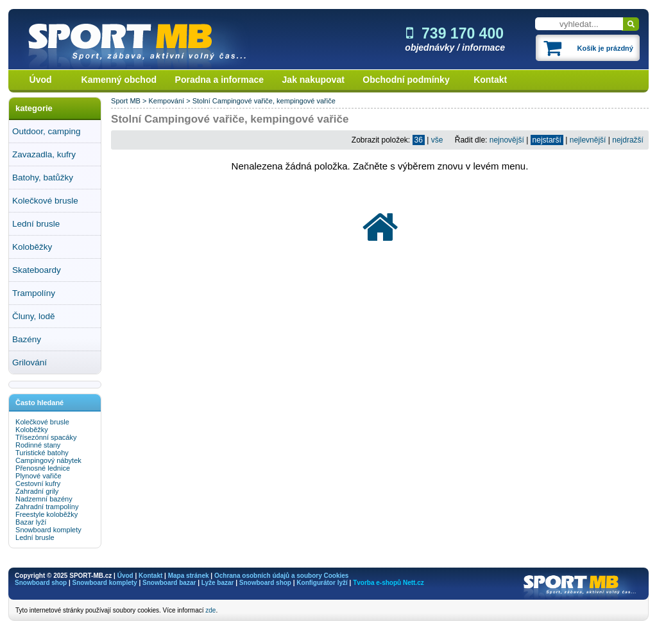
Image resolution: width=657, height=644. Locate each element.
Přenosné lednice (43, 468)
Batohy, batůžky (43, 178)
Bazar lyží (31, 522)
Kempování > (170, 101)
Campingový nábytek (48, 460)
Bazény (27, 339)
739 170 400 (455, 33)
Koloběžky (32, 247)
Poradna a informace (220, 80)
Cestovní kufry (38, 483)
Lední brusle (36, 224)
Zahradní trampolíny (47, 507)
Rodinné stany (38, 445)
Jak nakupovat (313, 80)
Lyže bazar (218, 583)
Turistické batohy (42, 453)
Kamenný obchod (119, 80)
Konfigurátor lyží (322, 583)
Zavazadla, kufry (44, 154)
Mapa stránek (189, 576)
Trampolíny (34, 293)
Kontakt (490, 80)
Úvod (41, 80)
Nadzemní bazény (44, 499)
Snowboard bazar (169, 583)
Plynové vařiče (38, 476)
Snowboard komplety (48, 530)
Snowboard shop (41, 583)
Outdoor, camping (47, 131)
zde (210, 610)
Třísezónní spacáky (46, 437)
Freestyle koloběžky (47, 514)
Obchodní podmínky (406, 80)
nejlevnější (588, 140)
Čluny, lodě (34, 316)
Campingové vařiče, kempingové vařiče (274, 101)
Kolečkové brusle (45, 201)
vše (437, 140)
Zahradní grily (37, 491)
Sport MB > (130, 101)
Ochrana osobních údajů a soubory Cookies (281, 576)
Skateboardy (37, 270)
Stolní (201, 101)
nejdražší (628, 140)
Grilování (30, 362)
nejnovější (507, 140)
